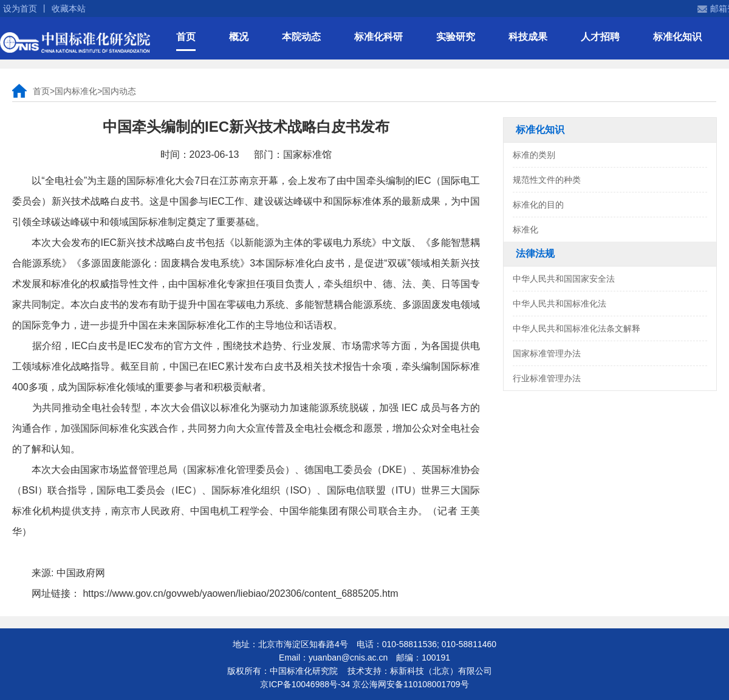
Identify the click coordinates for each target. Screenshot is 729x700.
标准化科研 (378, 37)
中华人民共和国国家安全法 (564, 279)
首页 (186, 37)
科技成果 (528, 37)
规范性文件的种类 (547, 180)
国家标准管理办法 (547, 353)
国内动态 (119, 91)
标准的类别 (534, 155)
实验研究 (456, 37)
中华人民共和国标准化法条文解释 (577, 328)
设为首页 (20, 8)
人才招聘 (600, 37)
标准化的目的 (538, 205)
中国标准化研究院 (75, 42)
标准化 (525, 229)
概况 (239, 37)
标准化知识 (677, 37)
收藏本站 (69, 8)
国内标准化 (76, 91)
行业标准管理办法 (547, 378)
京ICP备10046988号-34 (305, 684)
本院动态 (301, 37)
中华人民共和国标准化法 (560, 304)
